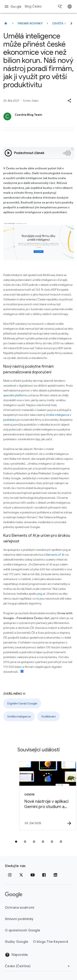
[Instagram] (10, 875)
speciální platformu (15, 395)
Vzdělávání (48, 716)
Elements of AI (55, 555)
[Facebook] (44, 875)
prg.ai (41, 594)
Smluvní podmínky (19, 919)
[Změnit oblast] (38, 966)
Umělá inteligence (19, 716)
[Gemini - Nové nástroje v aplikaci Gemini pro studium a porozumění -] (45, 796)
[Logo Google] (14, 895)
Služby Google (16, 942)
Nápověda (16, 955)
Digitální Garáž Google (22, 703)
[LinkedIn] (55, 875)
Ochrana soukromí (20, 908)
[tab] (16, 842)
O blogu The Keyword (51, 942)
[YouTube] (33, 875)
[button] (69, 101)
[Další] (71, 23)
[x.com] (21, 875)
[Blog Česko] (6, 23)
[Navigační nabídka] (7, 7)
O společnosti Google (23, 930)
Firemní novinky (30, 23)
